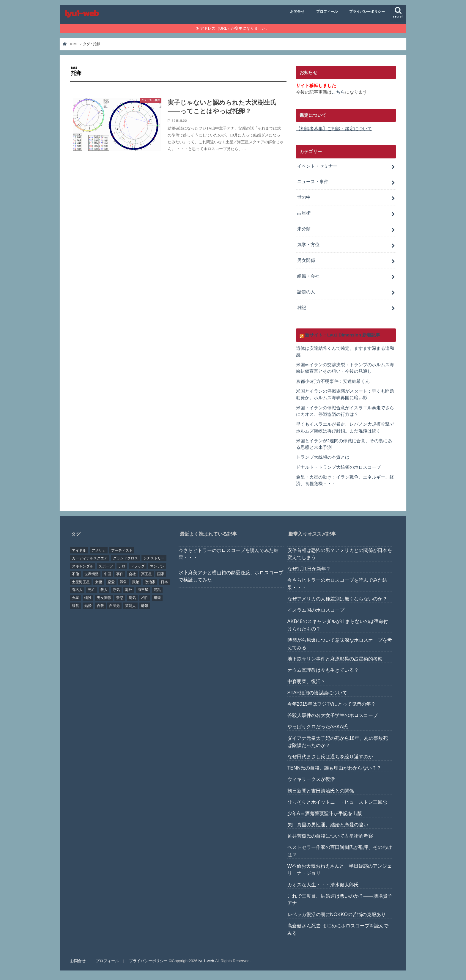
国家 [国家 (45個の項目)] (161, 574)
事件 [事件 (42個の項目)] (120, 574)
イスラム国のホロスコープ (316, 610)
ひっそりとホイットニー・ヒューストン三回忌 (337, 802)
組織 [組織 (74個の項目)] (157, 598)
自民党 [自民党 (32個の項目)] (114, 606)
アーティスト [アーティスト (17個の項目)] (122, 550)
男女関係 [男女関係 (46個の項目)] (104, 598)
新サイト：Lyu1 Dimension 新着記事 (343, 335)
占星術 (304, 213)
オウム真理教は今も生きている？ (323, 670)
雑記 (302, 308)
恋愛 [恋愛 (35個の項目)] (111, 582)
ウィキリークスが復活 (311, 779)
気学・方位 (308, 245)
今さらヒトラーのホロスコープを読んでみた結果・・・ (229, 554)
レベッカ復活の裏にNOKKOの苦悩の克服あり (337, 914)
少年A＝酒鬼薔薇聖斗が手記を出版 (325, 813)
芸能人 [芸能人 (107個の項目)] (130, 606)
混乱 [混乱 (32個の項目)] (157, 590)
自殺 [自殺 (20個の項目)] (100, 606)
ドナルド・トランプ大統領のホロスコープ (338, 467)
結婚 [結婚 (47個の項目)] (88, 606)
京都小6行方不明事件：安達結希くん (333, 381)
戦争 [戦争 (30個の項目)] (123, 582)
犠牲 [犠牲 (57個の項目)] (88, 598)
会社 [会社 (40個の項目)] (132, 574)
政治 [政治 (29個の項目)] (136, 582)
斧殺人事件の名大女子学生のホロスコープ (333, 715)
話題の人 (306, 292)
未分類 (304, 229)
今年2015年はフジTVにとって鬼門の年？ (332, 704)
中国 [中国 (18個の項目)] (108, 574)
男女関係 (306, 260)
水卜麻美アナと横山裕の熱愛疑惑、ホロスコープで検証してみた (231, 576)
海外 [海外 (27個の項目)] (129, 590)
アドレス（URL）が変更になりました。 (235, 28)
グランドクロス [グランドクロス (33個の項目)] (125, 558)
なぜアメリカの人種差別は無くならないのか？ (337, 599)
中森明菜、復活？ (306, 681)
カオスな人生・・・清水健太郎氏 (323, 885)
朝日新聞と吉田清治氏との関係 (321, 791)
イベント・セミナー (317, 166)
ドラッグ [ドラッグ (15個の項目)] (138, 566)
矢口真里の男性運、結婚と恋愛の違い (328, 825)
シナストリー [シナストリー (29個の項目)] (154, 558)
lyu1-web (206, 961)
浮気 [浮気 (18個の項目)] (116, 590)
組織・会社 (308, 276)
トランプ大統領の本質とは (323, 457)
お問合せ (297, 12)
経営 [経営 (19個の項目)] (75, 606)
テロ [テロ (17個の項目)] (122, 566)
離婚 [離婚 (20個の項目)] (145, 606)
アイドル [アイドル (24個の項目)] (79, 550)
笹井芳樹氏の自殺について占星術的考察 (330, 836)
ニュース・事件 (313, 182)
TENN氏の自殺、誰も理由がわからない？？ (334, 768)
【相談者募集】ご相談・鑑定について (334, 129)
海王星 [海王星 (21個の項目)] (143, 590)
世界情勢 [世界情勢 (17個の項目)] (92, 574)
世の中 (304, 197)
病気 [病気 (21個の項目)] (132, 598)
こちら (338, 92)
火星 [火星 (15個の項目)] (75, 598)
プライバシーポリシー (367, 12)
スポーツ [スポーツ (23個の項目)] (106, 566)
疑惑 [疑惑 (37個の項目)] (120, 598)
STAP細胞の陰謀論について (317, 693)
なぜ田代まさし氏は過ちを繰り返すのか (330, 756)
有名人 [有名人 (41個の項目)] (77, 590)
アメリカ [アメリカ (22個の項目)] (99, 550)
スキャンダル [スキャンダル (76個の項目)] (83, 566)
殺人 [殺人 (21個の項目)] (104, 590)
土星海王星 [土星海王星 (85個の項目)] (81, 582)
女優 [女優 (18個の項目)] (99, 582)
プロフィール (327, 12)
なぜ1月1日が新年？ (309, 569)
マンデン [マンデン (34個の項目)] (157, 566)
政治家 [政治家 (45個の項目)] (150, 582)
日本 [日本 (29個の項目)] (164, 582)
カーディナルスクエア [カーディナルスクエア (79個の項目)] (90, 558)
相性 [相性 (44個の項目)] (145, 598)
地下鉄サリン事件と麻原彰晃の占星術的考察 (335, 659)
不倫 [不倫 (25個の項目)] (75, 574)
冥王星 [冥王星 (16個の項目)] (147, 574)
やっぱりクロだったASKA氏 (318, 726)
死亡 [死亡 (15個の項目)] (92, 590)
